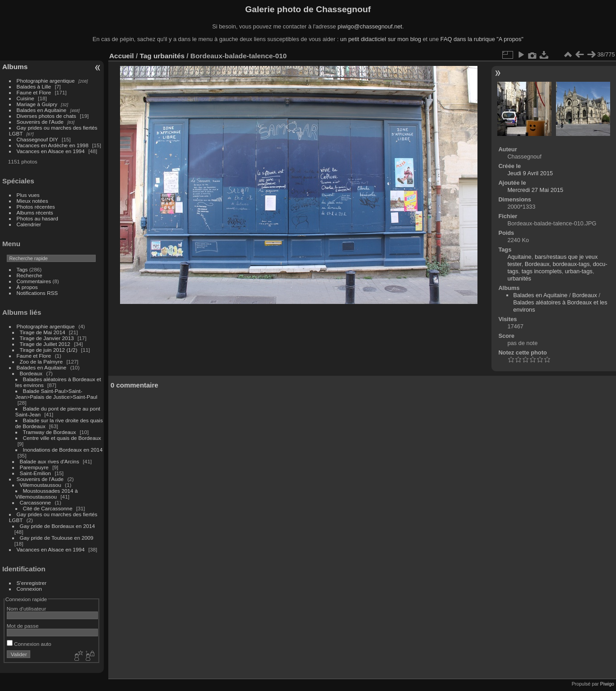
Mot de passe (23, 626)
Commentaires (34, 281)
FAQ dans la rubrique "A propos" (482, 39)
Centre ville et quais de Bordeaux (62, 438)
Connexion (29, 589)
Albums (15, 67)
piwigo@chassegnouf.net (370, 26)
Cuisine (25, 98)
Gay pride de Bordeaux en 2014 (58, 526)
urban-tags (579, 271)
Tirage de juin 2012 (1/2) (49, 350)
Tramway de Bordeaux (50, 432)
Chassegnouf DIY (37, 139)
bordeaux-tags (571, 264)
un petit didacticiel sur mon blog (381, 39)
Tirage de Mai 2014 (43, 332)
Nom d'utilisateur (26, 609)
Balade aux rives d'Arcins (50, 461)
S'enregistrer (32, 583)
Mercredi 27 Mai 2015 (535, 190)
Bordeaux (31, 373)
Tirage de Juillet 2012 (45, 344)
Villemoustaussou (41, 485)
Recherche (30, 275)
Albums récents (35, 212)
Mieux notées (32, 201)
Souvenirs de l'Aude (40, 122)
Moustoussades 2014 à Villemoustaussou (46, 494)
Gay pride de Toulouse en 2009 (57, 538)
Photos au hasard (37, 218)
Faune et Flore (34, 92)
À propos (27, 287)
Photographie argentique (46, 81)
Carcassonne (35, 502)
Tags (22, 269)
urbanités (169, 56)
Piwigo (607, 684)
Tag (145, 56)
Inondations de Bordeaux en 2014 (63, 450)
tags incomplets (542, 271)
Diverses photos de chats (46, 116)
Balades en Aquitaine (42, 110)
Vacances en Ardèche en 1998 (53, 145)
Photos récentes (36, 207)
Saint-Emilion (35, 473)
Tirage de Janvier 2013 (47, 338)
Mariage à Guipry (37, 104)
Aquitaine (519, 257)
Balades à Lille (34, 86)
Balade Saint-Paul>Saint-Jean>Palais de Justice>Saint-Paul (56, 394)
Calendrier (29, 224)
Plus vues (28, 195)
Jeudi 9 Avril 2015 (530, 173)
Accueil (122, 56)
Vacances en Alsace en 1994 (51, 151)
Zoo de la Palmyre (41, 362)
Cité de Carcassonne (48, 508)
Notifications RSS (37, 293)
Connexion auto (29, 644)
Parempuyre (34, 467)
